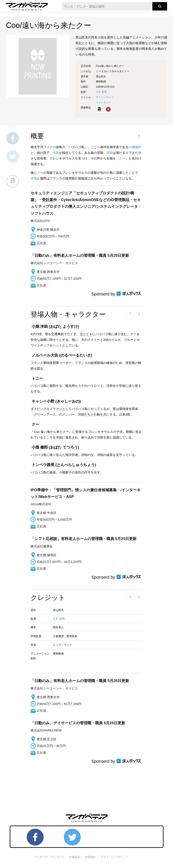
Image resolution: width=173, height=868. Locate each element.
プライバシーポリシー (114, 857)
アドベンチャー (105, 97)
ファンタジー (103, 103)
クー (122, 158)
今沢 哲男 (101, 92)
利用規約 (90, 857)
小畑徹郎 (135, 147)
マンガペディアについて (49, 857)
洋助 (56, 153)
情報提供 (75, 857)
